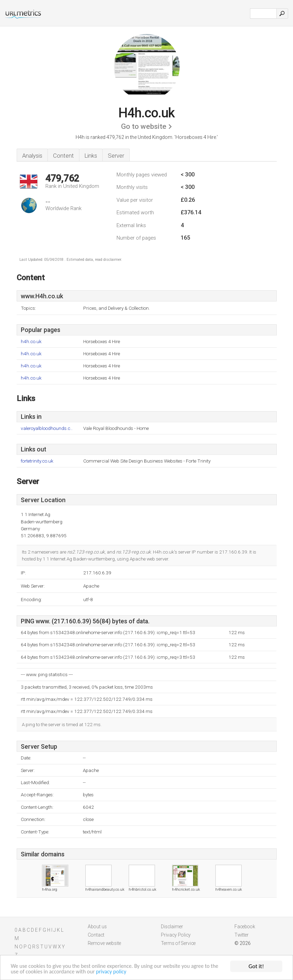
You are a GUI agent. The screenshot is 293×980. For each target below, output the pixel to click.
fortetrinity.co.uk (37, 461)
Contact (96, 935)
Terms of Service (178, 943)
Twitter (242, 935)
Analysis (32, 156)
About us (97, 927)
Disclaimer (172, 927)
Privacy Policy (176, 935)
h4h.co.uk (31, 342)
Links (91, 156)
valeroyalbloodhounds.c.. (47, 428)
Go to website (144, 126)
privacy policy (128, 972)
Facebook (245, 927)
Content (63, 156)
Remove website (104, 943)
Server (116, 156)
